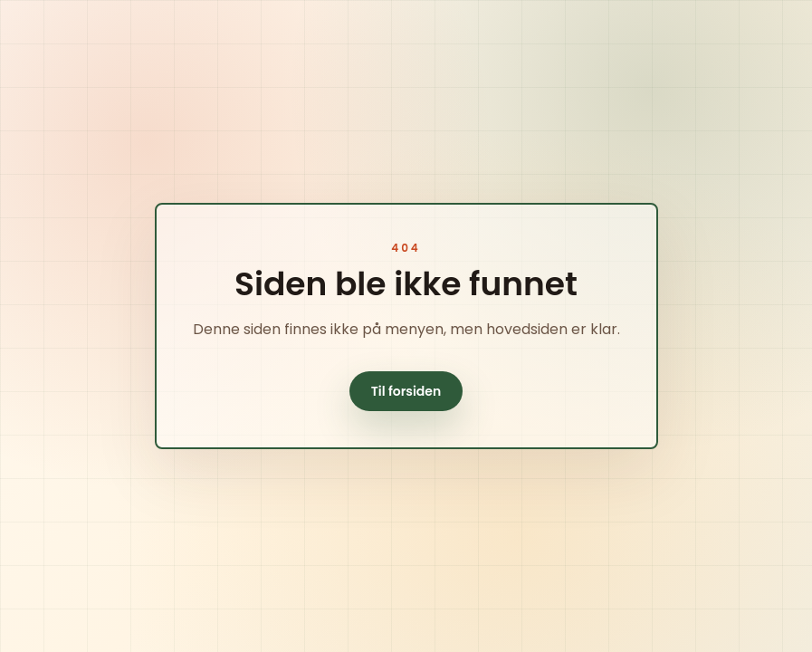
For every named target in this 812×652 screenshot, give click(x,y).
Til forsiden (406, 391)
